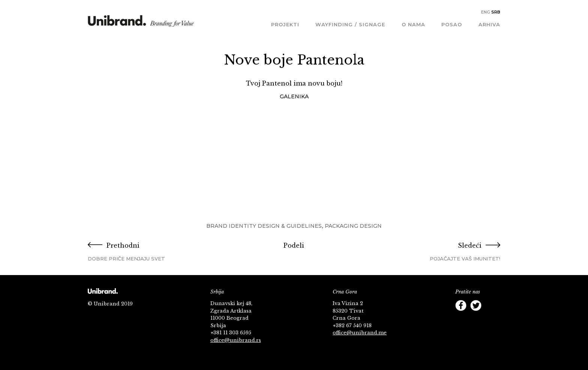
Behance (476, 320)
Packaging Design (353, 226)
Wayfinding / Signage (350, 24)
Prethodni (157, 252)
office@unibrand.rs (236, 340)
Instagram (461, 320)
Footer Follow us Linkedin (491, 320)
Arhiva (489, 24)
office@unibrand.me (360, 333)
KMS (141, 23)
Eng (486, 12)
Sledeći (431, 252)
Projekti (285, 24)
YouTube (491, 305)
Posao (452, 24)
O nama (413, 24)
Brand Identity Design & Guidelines (264, 226)
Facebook (461, 305)
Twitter (476, 305)
